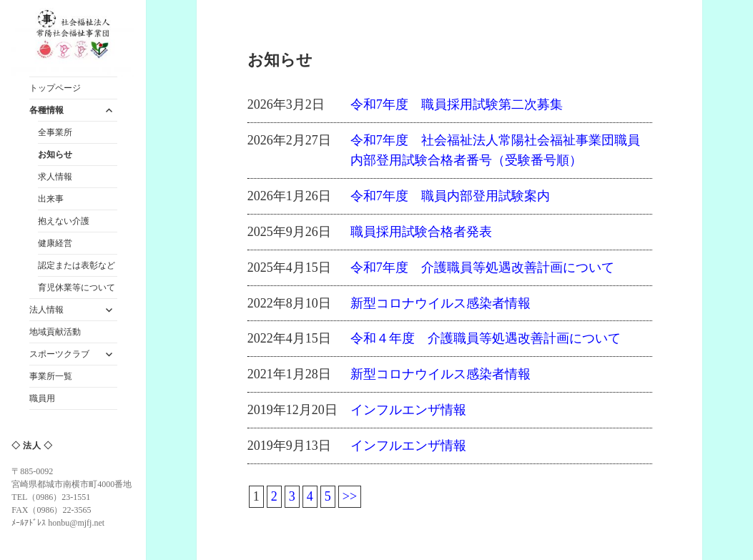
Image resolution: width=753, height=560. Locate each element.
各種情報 (46, 110)
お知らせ (55, 154)
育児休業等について (77, 288)
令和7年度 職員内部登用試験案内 (450, 196)
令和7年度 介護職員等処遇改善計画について (482, 267)
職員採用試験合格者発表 (421, 232)
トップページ (55, 88)
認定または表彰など (77, 265)
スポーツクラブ (59, 354)
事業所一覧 (51, 376)
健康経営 (55, 243)
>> (350, 496)
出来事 (51, 199)
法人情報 (46, 310)
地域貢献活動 (55, 332)
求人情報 (55, 177)
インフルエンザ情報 (408, 410)
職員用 (42, 398)
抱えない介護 (64, 221)
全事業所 (55, 132)
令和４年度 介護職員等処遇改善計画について (486, 338)
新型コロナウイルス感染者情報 (441, 303)
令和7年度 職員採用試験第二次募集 (457, 104)
